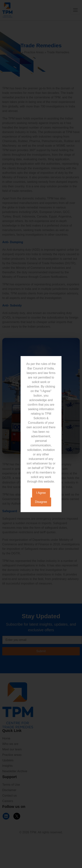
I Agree (41, 493)
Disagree (41, 502)
